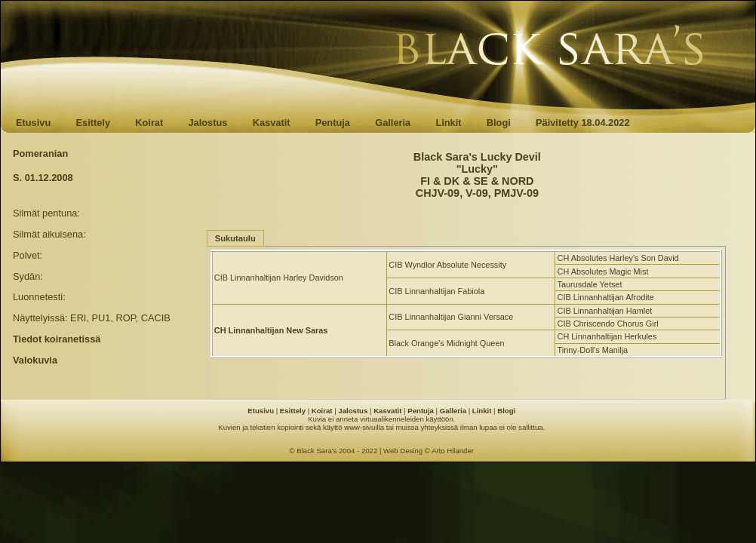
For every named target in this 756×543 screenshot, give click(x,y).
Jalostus (208, 123)
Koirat (149, 123)
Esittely (93, 123)
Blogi (499, 123)
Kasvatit (272, 123)
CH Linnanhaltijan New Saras (271, 330)
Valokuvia (35, 360)
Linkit (448, 123)
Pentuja (333, 123)
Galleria (393, 123)
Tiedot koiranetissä (57, 339)
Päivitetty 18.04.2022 (583, 123)
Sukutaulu (235, 238)
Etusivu (33, 123)
